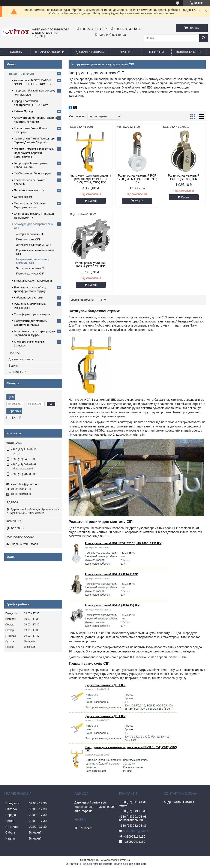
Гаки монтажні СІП (28, 239)
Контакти (156, 52)
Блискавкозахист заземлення (33, 281)
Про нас (14, 353)
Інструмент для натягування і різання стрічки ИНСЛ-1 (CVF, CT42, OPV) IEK (91, 179)
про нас (126, 52)
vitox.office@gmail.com (25, 484)
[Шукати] (204, 38)
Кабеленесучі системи (28, 298)
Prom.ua (125, 860)
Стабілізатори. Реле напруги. (33, 173)
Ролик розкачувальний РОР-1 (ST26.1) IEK (184, 177)
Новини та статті (189, 52)
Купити (92, 201)
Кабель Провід (23, 111)
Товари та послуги (49, 52)
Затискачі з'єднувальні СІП (33, 245)
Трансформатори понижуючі (32, 314)
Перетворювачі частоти (29, 190)
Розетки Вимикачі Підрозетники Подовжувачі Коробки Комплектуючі (34, 153)
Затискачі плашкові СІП (31, 268)
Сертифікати (17, 372)
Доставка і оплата (90, 52)
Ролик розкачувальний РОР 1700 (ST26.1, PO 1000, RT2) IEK (137, 179)
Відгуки (14, 366)
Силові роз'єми (24, 197)
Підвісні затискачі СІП (30, 274)
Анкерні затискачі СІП (30, 234)
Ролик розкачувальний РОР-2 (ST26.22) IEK (91, 265)
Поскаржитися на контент (97, 864)
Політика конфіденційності (130, 864)
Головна (15, 52)
